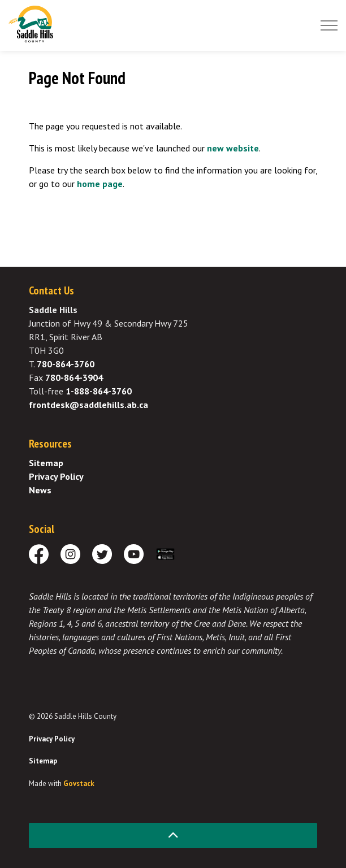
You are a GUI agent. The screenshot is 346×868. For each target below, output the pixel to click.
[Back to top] (173, 836)
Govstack (79, 784)
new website (233, 148)
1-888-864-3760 (99, 391)
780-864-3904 (74, 377)
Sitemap (46, 463)
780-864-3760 (66, 364)
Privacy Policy (56, 476)
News (40, 490)
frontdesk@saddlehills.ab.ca (88, 405)
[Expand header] (329, 25)
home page (100, 184)
